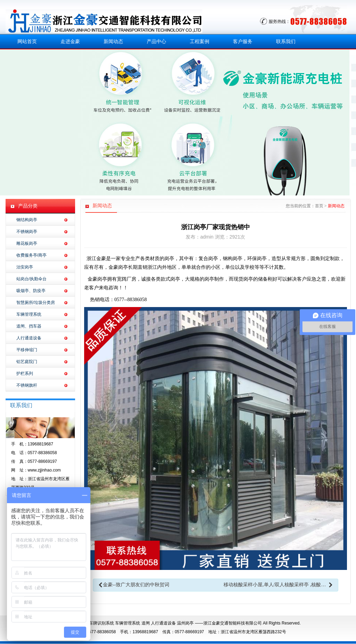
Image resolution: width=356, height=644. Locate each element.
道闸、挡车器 (29, 326)
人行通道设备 (29, 338)
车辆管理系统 (29, 314)
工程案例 (200, 42)
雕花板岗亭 (27, 243)
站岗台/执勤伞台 (31, 279)
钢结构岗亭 (27, 220)
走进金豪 (70, 42)
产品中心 (156, 42)
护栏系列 (25, 373)
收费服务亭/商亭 (31, 255)
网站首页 (27, 42)
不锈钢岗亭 (27, 232)
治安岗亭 (25, 267)
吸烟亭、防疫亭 (31, 291)
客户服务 (243, 42)
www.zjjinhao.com (44, 470)
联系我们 (286, 42)
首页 (319, 206)
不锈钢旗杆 (27, 385)
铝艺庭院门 (27, 362)
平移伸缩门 (27, 350)
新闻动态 (113, 42)
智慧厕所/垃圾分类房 (36, 303)
